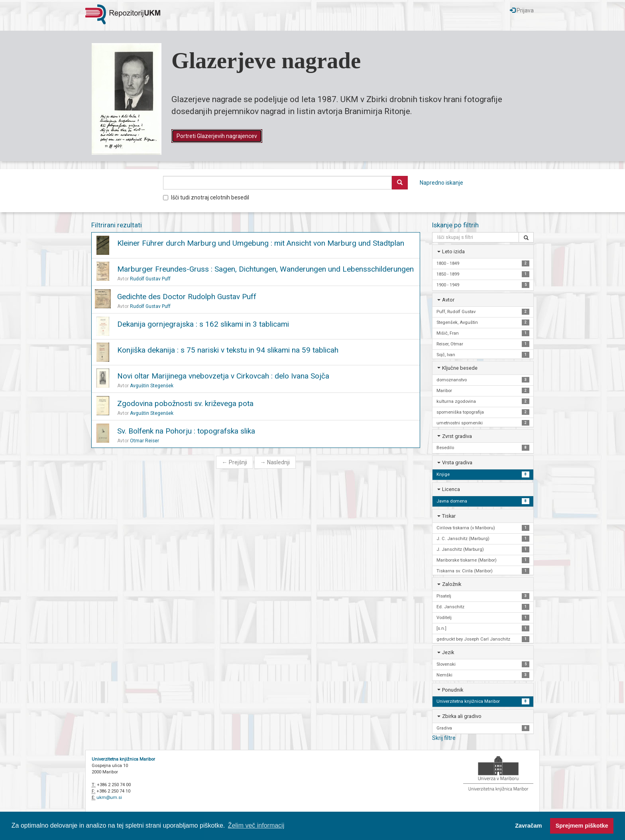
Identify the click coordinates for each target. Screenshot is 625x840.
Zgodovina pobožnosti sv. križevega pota (185, 403)
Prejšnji (235, 462)
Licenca (451, 489)
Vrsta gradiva (457, 462)
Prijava (522, 10)
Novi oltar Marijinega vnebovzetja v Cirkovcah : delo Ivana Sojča (223, 376)
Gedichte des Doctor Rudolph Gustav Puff (187, 297)
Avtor (448, 300)
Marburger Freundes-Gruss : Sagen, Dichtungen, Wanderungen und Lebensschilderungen (265, 269)
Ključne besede (460, 368)
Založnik (452, 584)
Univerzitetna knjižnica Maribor (123, 759)
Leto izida (453, 251)
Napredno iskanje (441, 183)
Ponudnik (453, 690)
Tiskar (449, 516)
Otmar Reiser (144, 441)
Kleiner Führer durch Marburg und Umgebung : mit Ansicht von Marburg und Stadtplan (261, 243)
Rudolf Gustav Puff (150, 279)
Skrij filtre (444, 738)
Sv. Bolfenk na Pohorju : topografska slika (186, 431)
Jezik (448, 652)
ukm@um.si (109, 798)
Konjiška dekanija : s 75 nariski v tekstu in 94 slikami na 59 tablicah (228, 350)
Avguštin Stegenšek (152, 386)
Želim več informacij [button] (256, 825)
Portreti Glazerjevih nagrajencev (217, 136)
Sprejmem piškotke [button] (582, 826)
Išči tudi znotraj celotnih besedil (206, 197)
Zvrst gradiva (457, 436)
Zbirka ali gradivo (462, 716)
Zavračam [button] (528, 826)
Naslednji (275, 462)
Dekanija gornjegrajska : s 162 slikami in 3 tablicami (203, 324)
